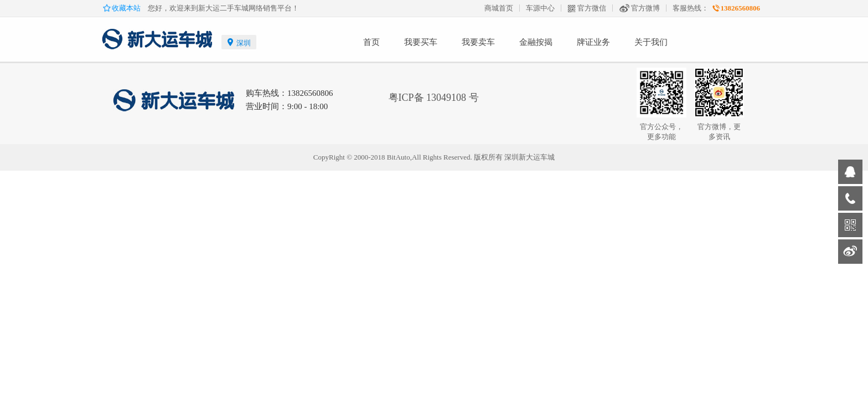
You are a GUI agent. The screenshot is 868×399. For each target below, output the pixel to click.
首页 (371, 42)
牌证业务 (593, 42)
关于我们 (651, 42)
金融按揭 (536, 42)
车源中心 (540, 8)
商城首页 (499, 8)
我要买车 (421, 42)
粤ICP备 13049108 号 (434, 98)
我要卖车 (478, 42)
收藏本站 (127, 8)
